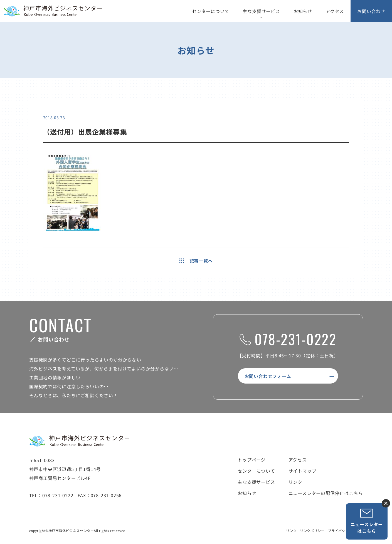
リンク (295, 482)
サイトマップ (303, 471)
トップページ (252, 460)
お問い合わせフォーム (268, 376)
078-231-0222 (288, 339)
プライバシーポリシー (346, 530)
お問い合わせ (371, 11)
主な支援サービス (261, 11)
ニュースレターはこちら (367, 521)
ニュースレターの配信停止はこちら (326, 493)
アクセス (335, 11)
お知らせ (303, 11)
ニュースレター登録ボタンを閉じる (386, 503)
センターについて (211, 11)
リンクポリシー (312, 530)
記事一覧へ (196, 261)
